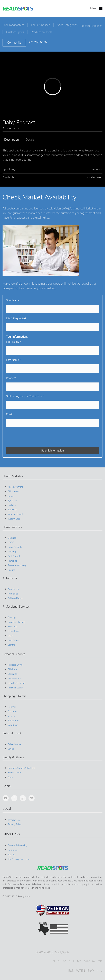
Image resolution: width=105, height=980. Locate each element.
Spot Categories (67, 24)
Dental (10, 494)
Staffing (11, 643)
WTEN (80, 969)
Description (12, 138)
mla (100, 959)
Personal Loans (15, 686)
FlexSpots (12, 848)
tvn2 (86, 959)
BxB (70, 969)
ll (73, 959)
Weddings (12, 723)
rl (69, 959)
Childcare (12, 668)
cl (53, 959)
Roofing (11, 568)
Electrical (12, 536)
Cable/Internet (14, 743)
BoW (90, 969)
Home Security (14, 545)
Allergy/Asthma (15, 485)
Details (30, 138)
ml (93, 959)
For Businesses (41, 24)
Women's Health (15, 513)
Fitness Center (14, 771)
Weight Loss (13, 517)
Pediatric (12, 504)
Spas (10, 776)
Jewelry (11, 714)
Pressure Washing (16, 564)
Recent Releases (17, 30)
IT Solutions (13, 629)
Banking (11, 616)
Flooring (11, 705)
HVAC (10, 541)
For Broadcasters (13, 24)
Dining (10, 747)
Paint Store (13, 719)
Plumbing (12, 559)
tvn (79, 959)
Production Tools (66, 30)
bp (64, 959)
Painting (11, 550)
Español (11, 853)
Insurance (12, 625)
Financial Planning (16, 620)
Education (12, 672)
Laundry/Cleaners (16, 681)
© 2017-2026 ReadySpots (52, 951)
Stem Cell (12, 508)
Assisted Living (15, 663)
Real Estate (13, 639)
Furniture (12, 710)
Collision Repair (15, 597)
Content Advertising (17, 844)
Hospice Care (14, 677)
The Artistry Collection (18, 858)
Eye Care (12, 499)
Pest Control (13, 555)
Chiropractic (13, 490)
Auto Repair (13, 588)
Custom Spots (40, 30)
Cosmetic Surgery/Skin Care (21, 766)
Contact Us (14, 41)
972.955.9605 (38, 41)
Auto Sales (12, 592)
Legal (10, 634)
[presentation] (32, 436)
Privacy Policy (14, 823)
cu (58, 959)
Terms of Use (14, 818)
